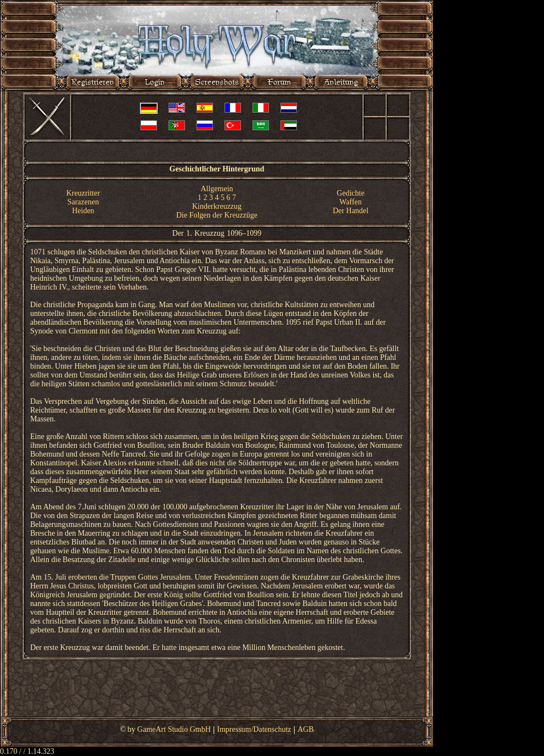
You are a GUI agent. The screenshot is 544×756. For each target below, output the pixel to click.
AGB (306, 729)
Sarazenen (83, 202)
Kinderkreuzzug (217, 206)
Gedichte (350, 193)
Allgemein (217, 189)
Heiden (83, 211)
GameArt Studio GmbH (174, 729)
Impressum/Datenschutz (254, 729)
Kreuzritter (83, 193)
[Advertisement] (217, 694)
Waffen (350, 202)
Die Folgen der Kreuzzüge (217, 215)
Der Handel (350, 211)
